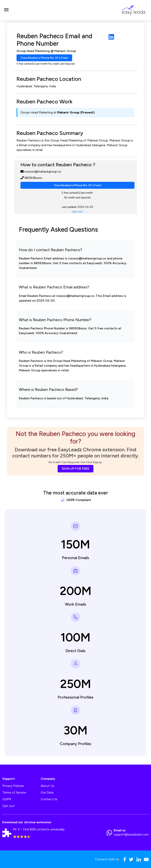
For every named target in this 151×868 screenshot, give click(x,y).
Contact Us (49, 799)
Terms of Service (14, 792)
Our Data (47, 792)
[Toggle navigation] (6, 10)
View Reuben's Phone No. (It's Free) (44, 58)
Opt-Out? (77, 212)
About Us (47, 786)
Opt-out (8, 806)
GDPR (7, 799)
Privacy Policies (13, 786)
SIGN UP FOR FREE (75, 469)
